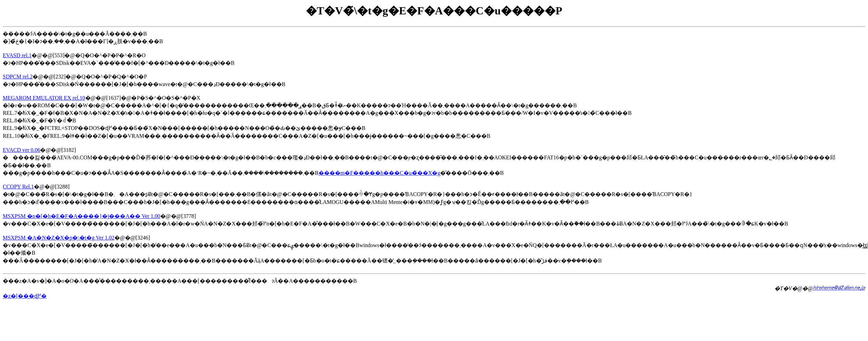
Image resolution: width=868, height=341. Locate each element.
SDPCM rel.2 (18, 77)
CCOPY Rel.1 (18, 187)
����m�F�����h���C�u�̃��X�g (380, 173)
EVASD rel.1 (17, 55)
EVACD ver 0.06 (21, 150)
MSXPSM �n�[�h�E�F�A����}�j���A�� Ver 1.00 (82, 216)
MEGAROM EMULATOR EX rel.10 (44, 98)
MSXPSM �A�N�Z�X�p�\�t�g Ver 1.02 (59, 238)
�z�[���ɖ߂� (25, 296)
